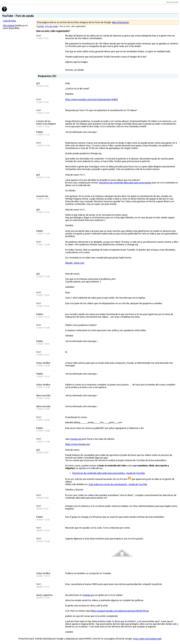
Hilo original (9, 25)
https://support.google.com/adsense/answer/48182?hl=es (120, 611)
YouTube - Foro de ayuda (47, 26)
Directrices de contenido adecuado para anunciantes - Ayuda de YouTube (109, 473)
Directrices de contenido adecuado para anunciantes (125, 183)
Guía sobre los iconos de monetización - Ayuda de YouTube (118, 484)
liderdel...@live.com (75, 263)
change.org (76, 439)
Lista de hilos (9, 21)
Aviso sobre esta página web (147, 639)
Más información (120, 22)
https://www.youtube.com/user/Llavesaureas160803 (91, 99)
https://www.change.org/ (78, 444)
